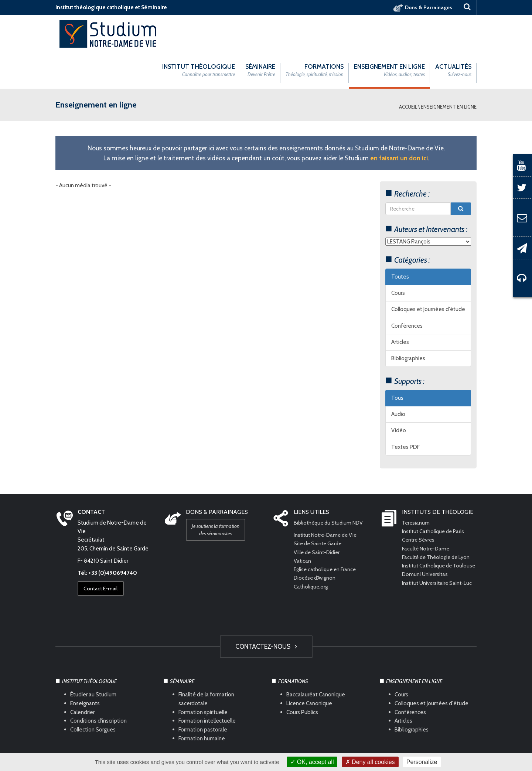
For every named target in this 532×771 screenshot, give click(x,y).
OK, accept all (312, 762)
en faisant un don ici (399, 121)
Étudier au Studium (93, 658)
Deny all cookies (370, 762)
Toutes (400, 240)
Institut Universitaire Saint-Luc (438, 555)
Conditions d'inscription (98, 684)
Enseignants (85, 666)
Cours (398, 256)
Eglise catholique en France (326, 533)
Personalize (422, 762)
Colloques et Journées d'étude (428, 273)
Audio (398, 378)
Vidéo (399, 394)
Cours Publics (302, 675)
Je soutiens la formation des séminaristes (218, 493)
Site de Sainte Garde (319, 507)
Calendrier (82, 675)
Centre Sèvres (419, 503)
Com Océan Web (274, 749)
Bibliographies (408, 322)
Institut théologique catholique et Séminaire (111, 7)
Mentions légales (198, 749)
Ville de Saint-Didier (319, 515)
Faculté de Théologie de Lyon (438, 520)
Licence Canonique (309, 666)
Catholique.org (312, 550)
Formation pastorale (203, 693)
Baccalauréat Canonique (316, 658)
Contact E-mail (103, 552)
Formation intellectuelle (207, 684)
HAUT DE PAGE (266, 730)
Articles (400, 305)
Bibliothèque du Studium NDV (330, 486)
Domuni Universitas (425, 546)
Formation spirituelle (203, 675)
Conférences (407, 289)
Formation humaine (202, 702)
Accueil (408, 70)
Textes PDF (405, 410)
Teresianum (416, 486)
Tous (397, 361)
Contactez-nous (266, 610)
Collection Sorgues (93, 693)
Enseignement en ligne (449, 70)
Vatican (303, 524)
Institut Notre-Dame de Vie (327, 498)
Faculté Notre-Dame (427, 512)
